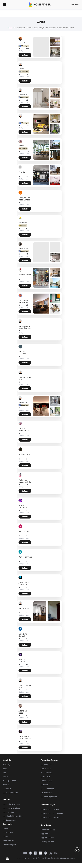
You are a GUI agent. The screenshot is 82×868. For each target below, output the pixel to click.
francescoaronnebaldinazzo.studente (25, 327)
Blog (4, 773)
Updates (6, 785)
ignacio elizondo (22, 353)
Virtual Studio (46, 777)
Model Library (46, 773)
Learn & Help (8, 833)
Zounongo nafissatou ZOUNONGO (24, 301)
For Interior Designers (11, 804)
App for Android (47, 838)
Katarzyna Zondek (23, 635)
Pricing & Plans (47, 781)
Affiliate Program (9, 845)
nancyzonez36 (25, 608)
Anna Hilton (24, 531)
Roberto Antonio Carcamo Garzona (24, 402)
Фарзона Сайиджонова (24, 146)
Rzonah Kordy (25, 275)
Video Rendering (48, 789)
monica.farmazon (25, 686)
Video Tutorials (8, 841)
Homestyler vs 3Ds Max (50, 809)
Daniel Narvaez (25, 557)
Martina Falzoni (22, 660)
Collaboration (46, 793)
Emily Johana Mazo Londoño (25, 199)
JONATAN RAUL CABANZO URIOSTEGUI (25, 583)
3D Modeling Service (49, 797)
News (5, 769)
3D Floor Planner (48, 765)
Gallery (5, 829)
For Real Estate (8, 812)
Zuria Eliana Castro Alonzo (25, 737)
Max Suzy (23, 172)
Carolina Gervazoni (24, 69)
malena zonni (23, 248)
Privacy (5, 777)
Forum (5, 837)
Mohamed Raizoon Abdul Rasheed (25, 481)
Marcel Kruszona (23, 507)
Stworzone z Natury (24, 223)
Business (44, 785)
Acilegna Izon (24, 454)
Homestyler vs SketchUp (50, 817)
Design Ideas (46, 769)
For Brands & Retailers (11, 808)
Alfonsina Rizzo (23, 712)
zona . (21, 120)
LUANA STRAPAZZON (24, 94)
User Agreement (9, 781)
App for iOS (45, 834)
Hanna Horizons (24, 43)
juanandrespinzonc (25, 378)
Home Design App (48, 830)
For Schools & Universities (12, 816)
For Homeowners (9, 820)
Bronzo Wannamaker (24, 430)
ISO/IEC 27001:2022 (10, 793)
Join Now (75, 5)
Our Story (6, 765)
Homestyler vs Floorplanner (52, 813)
